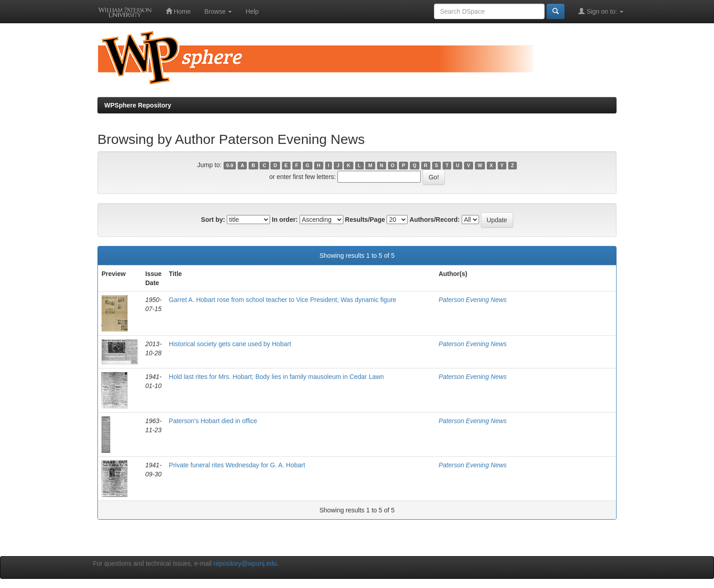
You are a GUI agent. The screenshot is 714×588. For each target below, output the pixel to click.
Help (252, 11)
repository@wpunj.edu (245, 563)
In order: (285, 220)
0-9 (230, 165)
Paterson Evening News (472, 300)
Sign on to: (601, 11)
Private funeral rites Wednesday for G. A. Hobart (237, 465)
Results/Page (365, 220)
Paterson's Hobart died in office (213, 421)
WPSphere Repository (138, 105)
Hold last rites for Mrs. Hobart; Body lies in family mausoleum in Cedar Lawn (276, 377)
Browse (218, 11)
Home (178, 11)
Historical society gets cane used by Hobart (230, 344)
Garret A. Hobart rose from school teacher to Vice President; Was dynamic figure (283, 300)
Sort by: (213, 220)
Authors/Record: (434, 220)
